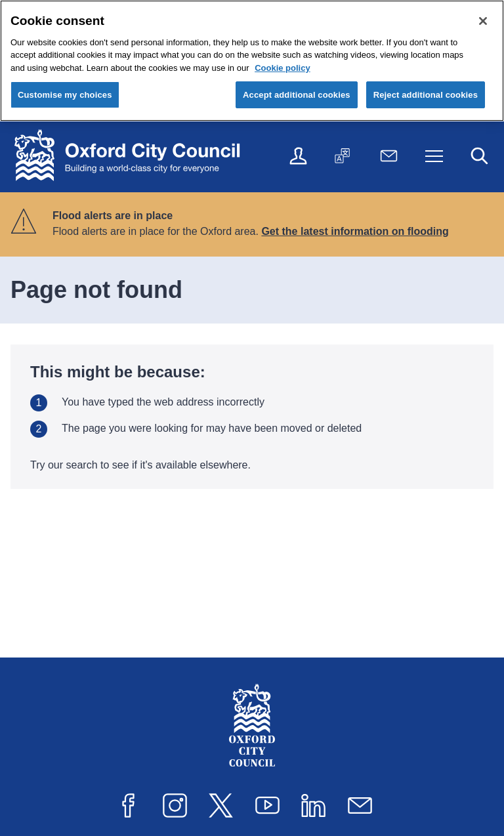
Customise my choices (65, 95)
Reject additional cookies (426, 95)
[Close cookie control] (483, 21)
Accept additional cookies (297, 95)
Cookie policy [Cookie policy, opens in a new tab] (283, 68)
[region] (252, 61)
